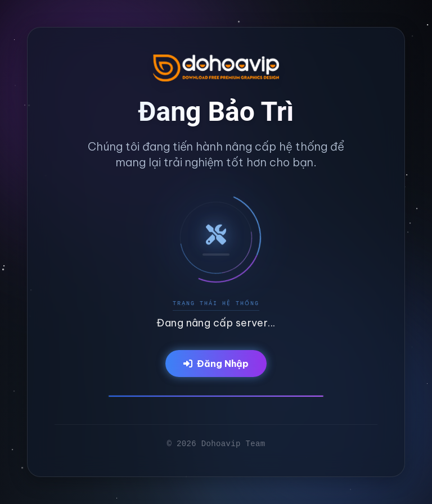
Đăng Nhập (216, 364)
